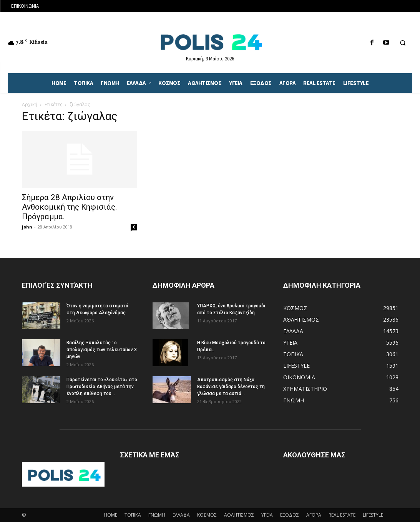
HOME (110, 515)
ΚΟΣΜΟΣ (207, 515)
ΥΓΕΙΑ (267, 515)
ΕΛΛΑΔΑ (181, 515)
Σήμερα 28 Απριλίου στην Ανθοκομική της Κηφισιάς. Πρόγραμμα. (70, 207)
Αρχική (30, 104)
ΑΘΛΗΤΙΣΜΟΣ (239, 515)
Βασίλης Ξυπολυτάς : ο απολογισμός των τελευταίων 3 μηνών (102, 350)
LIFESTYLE (373, 515)
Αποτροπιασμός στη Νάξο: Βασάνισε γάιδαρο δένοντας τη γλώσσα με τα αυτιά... (231, 387)
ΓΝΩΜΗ (157, 515)
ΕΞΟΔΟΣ (290, 515)
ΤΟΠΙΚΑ (133, 515)
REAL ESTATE (342, 515)
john (27, 227)
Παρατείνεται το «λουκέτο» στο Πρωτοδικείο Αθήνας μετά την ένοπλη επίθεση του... (102, 387)
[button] (403, 43)
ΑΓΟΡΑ (314, 515)
